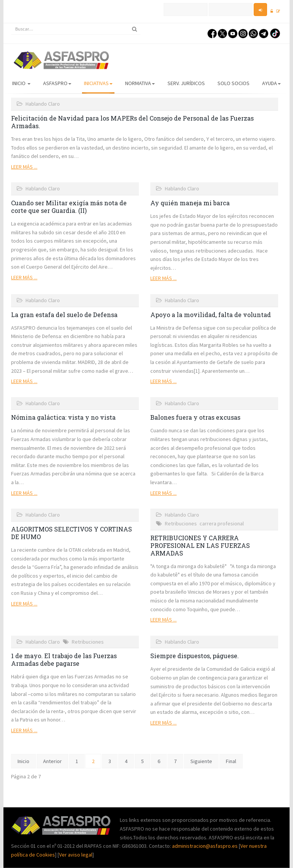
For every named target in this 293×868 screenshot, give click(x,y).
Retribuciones (181, 523)
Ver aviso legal (76, 855)
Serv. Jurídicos (186, 83)
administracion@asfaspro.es (205, 846)
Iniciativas (98, 83)
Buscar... (11, 23)
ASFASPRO (57, 83)
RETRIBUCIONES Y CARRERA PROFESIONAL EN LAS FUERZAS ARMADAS (200, 545)
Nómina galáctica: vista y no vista (63, 417)
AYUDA (271, 83)
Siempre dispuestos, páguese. (195, 656)
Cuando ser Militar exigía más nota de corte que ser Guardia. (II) (69, 207)
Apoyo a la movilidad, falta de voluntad (211, 315)
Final (231, 761)
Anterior (52, 761)
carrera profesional (222, 523)
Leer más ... (24, 167)
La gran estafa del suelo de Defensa (64, 315)
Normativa (140, 83)
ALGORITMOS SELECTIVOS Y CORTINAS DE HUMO (72, 533)
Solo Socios (233, 83)
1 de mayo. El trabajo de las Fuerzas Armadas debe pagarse (64, 659)
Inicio (21, 83)
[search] (76, 29)
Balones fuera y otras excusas (195, 417)
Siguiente (201, 761)
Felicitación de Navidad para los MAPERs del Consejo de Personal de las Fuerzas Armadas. (132, 122)
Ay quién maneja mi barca (190, 203)
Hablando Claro (43, 104)
